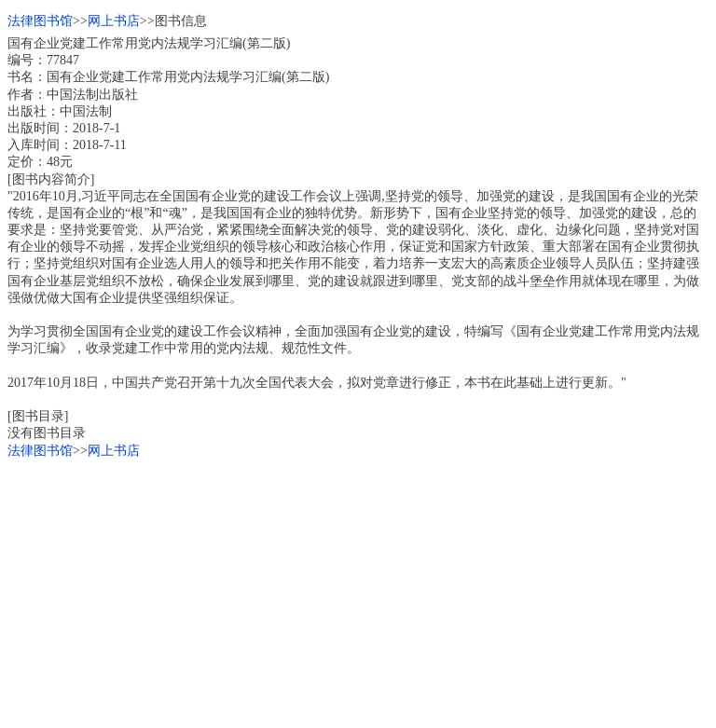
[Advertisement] (358, 590)
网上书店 (114, 21)
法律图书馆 (40, 21)
